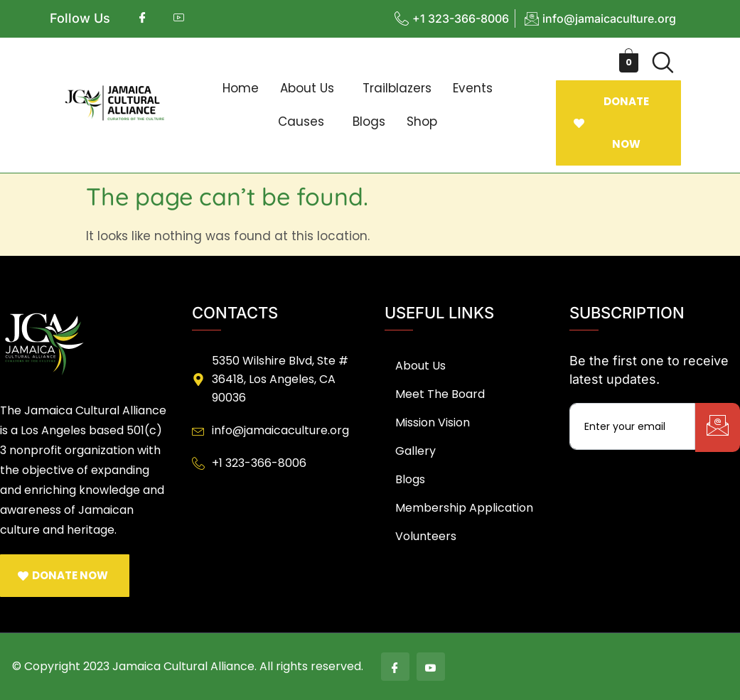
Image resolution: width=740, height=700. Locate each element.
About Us (307, 88)
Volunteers (426, 536)
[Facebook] (395, 667)
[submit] (718, 427)
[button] (311, 88)
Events (473, 88)
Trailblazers (397, 88)
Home (241, 88)
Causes (301, 122)
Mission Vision (433, 422)
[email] (632, 426)
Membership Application (464, 508)
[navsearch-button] (663, 63)
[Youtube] (431, 667)
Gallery (415, 451)
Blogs (369, 122)
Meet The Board (440, 394)
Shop (422, 122)
